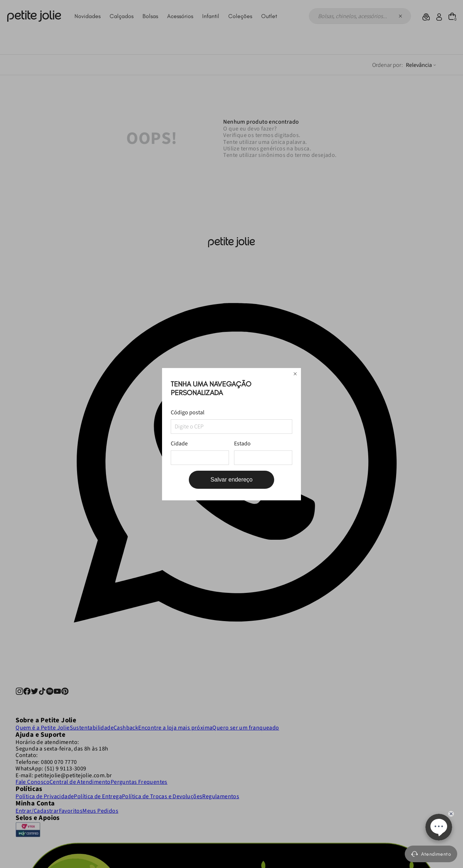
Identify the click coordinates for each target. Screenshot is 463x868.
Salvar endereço (232, 480)
